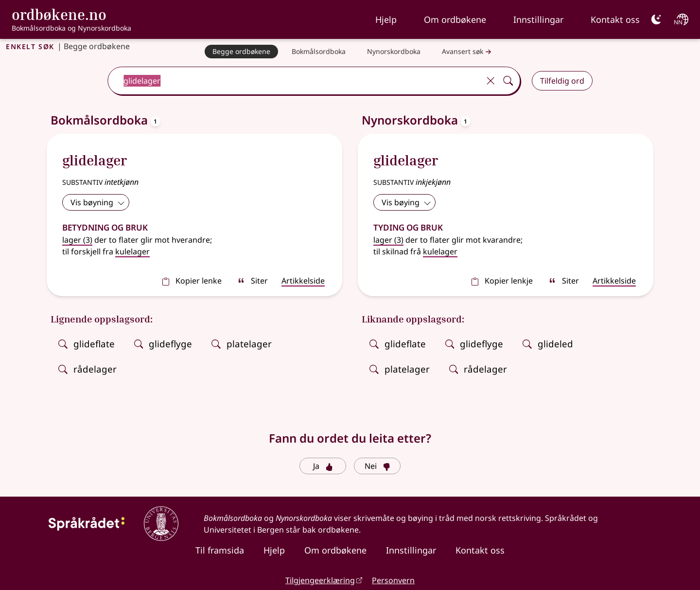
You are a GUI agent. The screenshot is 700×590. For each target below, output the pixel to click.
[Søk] (508, 81)
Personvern (393, 580)
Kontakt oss (615, 19)
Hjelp (386, 19)
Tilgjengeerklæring (320, 580)
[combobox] (295, 81)
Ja (323, 466)
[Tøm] (490, 81)
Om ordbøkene (455, 19)
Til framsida (220, 550)
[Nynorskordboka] (394, 52)
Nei (377, 466)
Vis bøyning (98, 202)
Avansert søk (468, 52)
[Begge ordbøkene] (241, 52)
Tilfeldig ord (562, 81)
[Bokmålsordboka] (319, 52)
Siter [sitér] (253, 281)
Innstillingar (538, 19)
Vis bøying (406, 202)
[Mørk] (656, 19)
